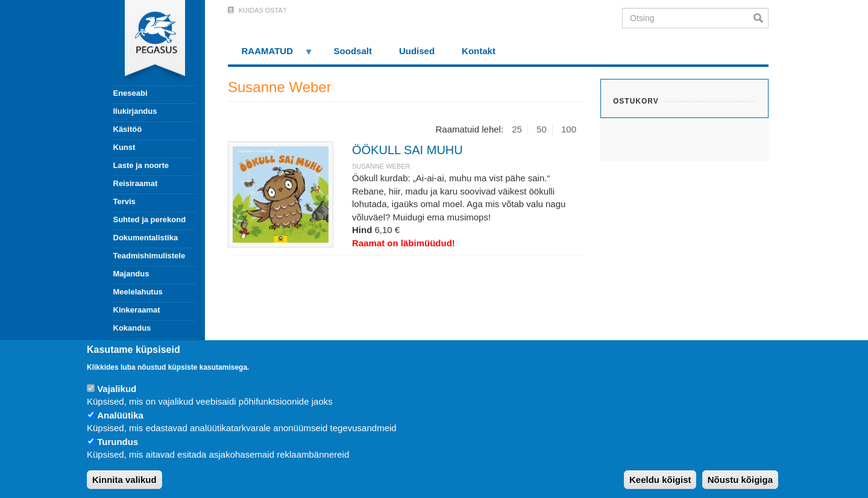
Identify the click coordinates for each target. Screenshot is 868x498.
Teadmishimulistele (149, 256)
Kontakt (479, 51)
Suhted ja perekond (150, 219)
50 (542, 129)
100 (569, 129)
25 (517, 129)
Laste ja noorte (141, 165)
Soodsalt (353, 51)
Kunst (124, 147)
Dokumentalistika (146, 238)
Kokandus (132, 328)
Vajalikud (117, 389)
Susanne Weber (381, 166)
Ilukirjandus (135, 111)
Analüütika (120, 415)
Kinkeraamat (137, 310)
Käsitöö (128, 129)
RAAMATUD (271, 55)
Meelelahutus (138, 292)
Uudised (417, 51)
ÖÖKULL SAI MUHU (407, 150)
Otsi (761, 18)
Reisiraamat (136, 183)
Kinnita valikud (124, 480)
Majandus (131, 274)
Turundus (118, 442)
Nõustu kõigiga (740, 480)
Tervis (124, 201)
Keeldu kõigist (660, 480)
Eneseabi (131, 93)
